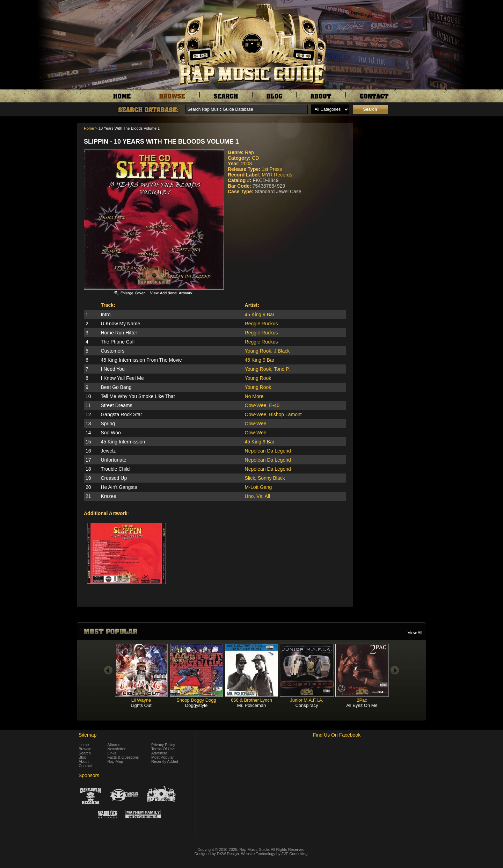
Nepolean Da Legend (268, 451)
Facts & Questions (123, 757)
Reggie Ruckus (261, 324)
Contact (85, 766)
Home (89, 128)
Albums (114, 745)
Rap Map (115, 761)
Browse (85, 749)
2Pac (362, 700)
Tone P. (282, 369)
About (84, 761)
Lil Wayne (141, 700)
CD (255, 158)
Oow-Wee (256, 405)
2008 (246, 164)
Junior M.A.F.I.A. (307, 700)
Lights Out (141, 705)
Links (112, 753)
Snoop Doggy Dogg (196, 700)
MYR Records (277, 175)
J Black (282, 351)
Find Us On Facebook (337, 735)
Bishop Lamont (285, 414)
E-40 (274, 405)
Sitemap (88, 735)
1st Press (272, 169)
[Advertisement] (391, 158)
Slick (250, 478)
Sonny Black (271, 478)
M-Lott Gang (258, 487)
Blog (82, 757)
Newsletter (117, 749)
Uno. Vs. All (257, 496)
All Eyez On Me (362, 705)
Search (85, 753)
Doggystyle (196, 705)
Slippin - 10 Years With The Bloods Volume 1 (161, 142)
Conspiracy (307, 705)
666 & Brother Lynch (251, 700)
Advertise (159, 753)
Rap (249, 152)
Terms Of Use (163, 749)
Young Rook (258, 351)
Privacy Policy (163, 745)
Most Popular (163, 757)
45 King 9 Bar (260, 314)
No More (254, 396)
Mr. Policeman (251, 705)
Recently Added (165, 761)
